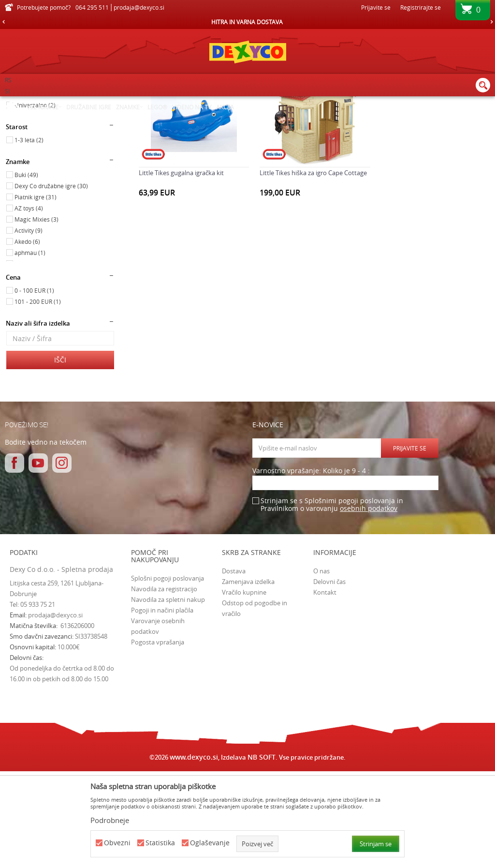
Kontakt (325, 688)
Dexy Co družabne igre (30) (51, 282)
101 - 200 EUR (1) (38, 398)
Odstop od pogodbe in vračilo (255, 704)
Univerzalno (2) (35, 201)
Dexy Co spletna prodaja (38, 103)
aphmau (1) (30, 349)
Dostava (234, 667)
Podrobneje (110, 820)
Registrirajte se (421, 7)
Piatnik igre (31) (36, 293)
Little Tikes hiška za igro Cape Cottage (313, 269)
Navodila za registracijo (164, 685)
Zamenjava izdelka (248, 678)
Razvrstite (371, 119)
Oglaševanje (210, 843)
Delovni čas (329, 678)
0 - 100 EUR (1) (34, 387)
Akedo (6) (27, 338)
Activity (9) (29, 327)
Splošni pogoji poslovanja (167, 674)
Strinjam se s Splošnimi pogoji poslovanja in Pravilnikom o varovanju (332, 601)
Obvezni (117, 843)
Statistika (160, 843)
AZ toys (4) (29, 304)
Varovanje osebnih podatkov (158, 722)
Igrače (19, 147)
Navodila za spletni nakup (168, 696)
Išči (60, 456)
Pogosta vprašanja (158, 738)
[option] (247, 22)
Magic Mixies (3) (36, 315)
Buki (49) (26, 271)
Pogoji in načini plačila (162, 706)
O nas (321, 667)
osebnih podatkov (369, 605)
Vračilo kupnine (244, 688)
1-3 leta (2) (29, 236)
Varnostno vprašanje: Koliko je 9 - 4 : (311, 567)
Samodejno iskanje (317, 119)
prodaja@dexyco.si (55, 711)
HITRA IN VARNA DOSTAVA (247, 22)
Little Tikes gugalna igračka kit (181, 269)
